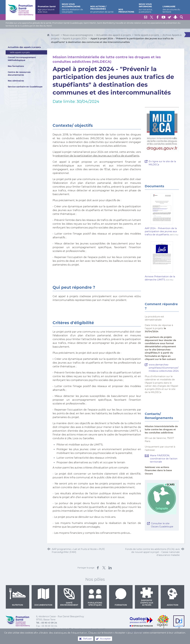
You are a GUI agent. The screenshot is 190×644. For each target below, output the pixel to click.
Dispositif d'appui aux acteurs (147, 597)
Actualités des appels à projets (114, 35)
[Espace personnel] (175, 17)
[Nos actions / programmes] (102, 7)
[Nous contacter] (146, 17)
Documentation (43, 597)
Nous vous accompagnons (78, 35)
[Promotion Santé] (47, 7)
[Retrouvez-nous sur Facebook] (158, 17)
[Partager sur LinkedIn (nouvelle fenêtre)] (110, 568)
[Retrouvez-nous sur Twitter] (152, 17)
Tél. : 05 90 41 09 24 (47, 623)
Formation (121, 597)
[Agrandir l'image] (162, 499)
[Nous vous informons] (148, 7)
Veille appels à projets (147, 35)
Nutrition (18, 597)
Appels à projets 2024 (75, 39)
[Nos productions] (126, 7)
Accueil (55, 35)
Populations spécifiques (95, 597)
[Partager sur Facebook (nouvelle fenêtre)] (98, 568)
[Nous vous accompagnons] (74, 7)
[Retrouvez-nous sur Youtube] (164, 17)
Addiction (173, 597)
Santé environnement (69, 597)
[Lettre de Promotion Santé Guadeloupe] (169, 17)
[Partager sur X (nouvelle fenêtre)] (104, 568)
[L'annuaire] (172, 7)
